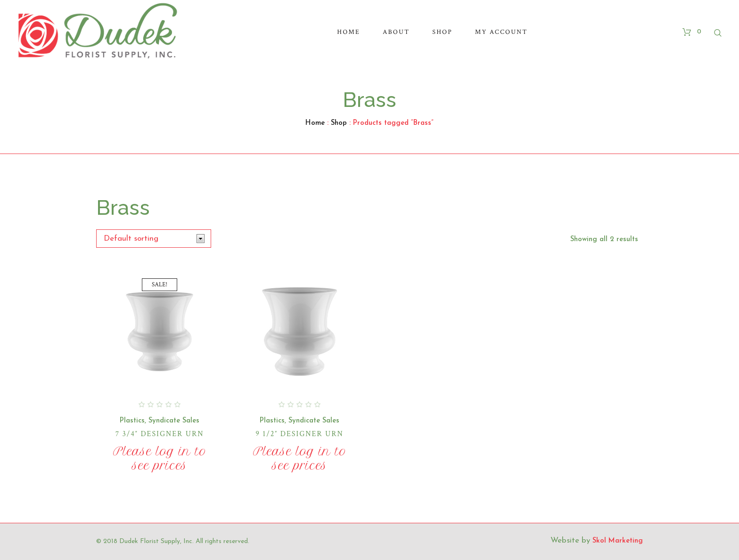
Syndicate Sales (174, 421)
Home (315, 123)
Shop (339, 123)
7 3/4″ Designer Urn (160, 434)
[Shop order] (154, 239)
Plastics (132, 421)
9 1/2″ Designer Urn (299, 434)
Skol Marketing (618, 541)
